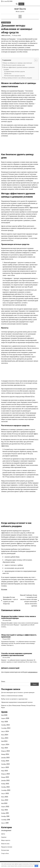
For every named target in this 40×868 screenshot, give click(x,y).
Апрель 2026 (5, 718)
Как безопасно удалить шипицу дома (14, 65)
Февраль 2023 (5, 774)
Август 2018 (5, 823)
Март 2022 (5, 810)
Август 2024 (5, 731)
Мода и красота (6, 840)
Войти (21, 4)
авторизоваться (33, 672)
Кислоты (9, 74)
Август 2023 (5, 767)
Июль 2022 (5, 797)
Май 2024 (4, 741)
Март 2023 (5, 771)
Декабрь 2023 (5, 758)
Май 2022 (4, 803)
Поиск (3, 681)
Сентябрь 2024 (6, 728)
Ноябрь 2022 (5, 784)
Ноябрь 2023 (5, 761)
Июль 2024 (5, 735)
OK (36, 866)
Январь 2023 (5, 777)
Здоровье (4, 837)
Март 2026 (5, 722)
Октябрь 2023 (5, 764)
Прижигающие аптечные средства (15, 71)
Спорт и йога (5, 853)
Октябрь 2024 (5, 725)
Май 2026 (4, 715)
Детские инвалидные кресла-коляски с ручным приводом (18, 692)
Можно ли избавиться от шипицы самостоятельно (18, 63)
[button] (35, 60)
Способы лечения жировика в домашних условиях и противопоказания (17, 654)
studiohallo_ (8, 35)
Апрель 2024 (5, 744)
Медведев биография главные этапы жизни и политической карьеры (19, 617)
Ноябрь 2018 (5, 813)
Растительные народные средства (16, 76)
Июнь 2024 (5, 738)
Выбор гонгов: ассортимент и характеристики (14, 699)
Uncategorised (6, 23)
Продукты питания (7, 847)
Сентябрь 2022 (6, 790)
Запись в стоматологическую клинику (12, 696)
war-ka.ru (20, 9)
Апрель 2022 (5, 807)
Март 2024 (5, 748)
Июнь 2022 (5, 800)
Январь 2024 (5, 754)
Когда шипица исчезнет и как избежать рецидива (18, 78)
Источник (4, 589)
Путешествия (5, 850)
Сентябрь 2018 (6, 820)
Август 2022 (5, 793)
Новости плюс (5, 844)
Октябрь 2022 (5, 787)
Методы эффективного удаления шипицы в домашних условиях (19, 68)
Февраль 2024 (6, 751)
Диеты (3, 834)
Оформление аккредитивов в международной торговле (17, 702)
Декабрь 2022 (5, 780)
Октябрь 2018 (5, 816)
